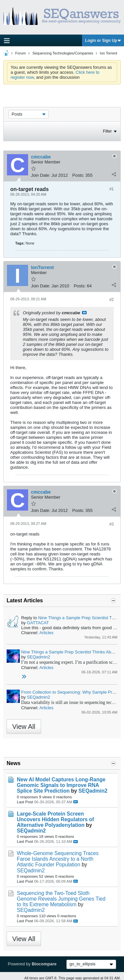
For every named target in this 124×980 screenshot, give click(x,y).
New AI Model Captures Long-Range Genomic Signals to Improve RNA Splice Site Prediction (61, 785)
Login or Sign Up (103, 41)
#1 (112, 189)
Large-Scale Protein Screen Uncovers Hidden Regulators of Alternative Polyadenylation (55, 819)
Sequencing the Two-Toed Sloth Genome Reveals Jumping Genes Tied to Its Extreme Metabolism (61, 899)
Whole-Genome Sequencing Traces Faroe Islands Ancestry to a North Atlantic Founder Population (58, 859)
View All (24, 727)
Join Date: (41, 175)
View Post (84, 313)
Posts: (78, 175)
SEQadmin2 (38, 657)
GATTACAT (38, 623)
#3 (112, 524)
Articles (46, 633)
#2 (112, 300)
